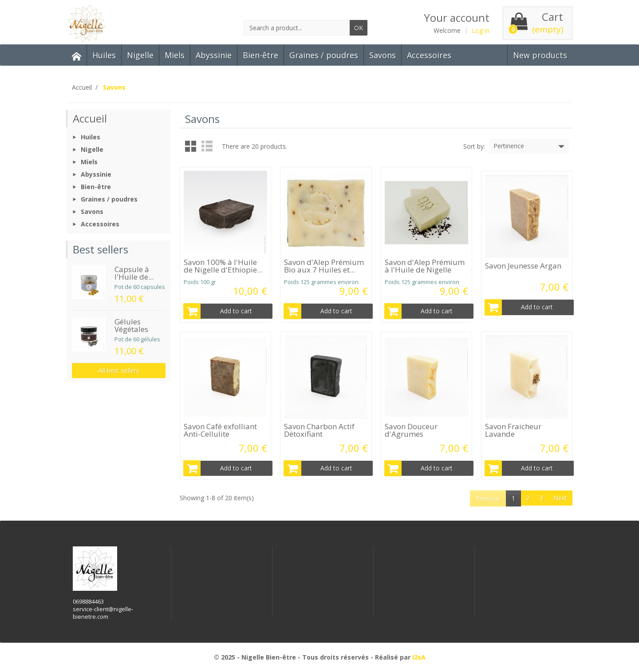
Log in (481, 31)
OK (359, 28)
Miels (175, 55)
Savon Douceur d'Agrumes (411, 430)
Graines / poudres (324, 55)
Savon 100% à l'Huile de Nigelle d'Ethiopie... (223, 266)
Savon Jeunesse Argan (523, 266)
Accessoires (429, 55)
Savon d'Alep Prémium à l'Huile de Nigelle (425, 266)
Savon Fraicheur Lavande (513, 430)
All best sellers (119, 370)
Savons (383, 55)
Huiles (104, 55)
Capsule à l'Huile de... (134, 273)
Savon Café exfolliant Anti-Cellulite (220, 430)
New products (540, 55)
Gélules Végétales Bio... (131, 329)
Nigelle (140, 55)
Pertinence (530, 146)
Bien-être (260, 55)
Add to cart (218, 311)
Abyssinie (214, 55)
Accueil (90, 118)
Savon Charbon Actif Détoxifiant (319, 430)
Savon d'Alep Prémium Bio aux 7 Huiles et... (324, 266)
